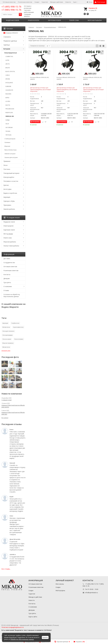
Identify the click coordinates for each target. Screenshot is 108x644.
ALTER (7, 60)
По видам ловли (12, 218)
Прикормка (7, 205)
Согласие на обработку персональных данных (12, 295)
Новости (68, 2)
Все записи (5, 418)
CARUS (8, 75)
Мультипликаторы (11, 150)
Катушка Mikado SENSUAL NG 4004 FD (92, 78)
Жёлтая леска (6, 327)
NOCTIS (8, 105)
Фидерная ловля (12, 20)
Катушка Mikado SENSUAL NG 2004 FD (39, 78)
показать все (6, 351)
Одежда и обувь (9, 201)
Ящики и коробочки (10, 193)
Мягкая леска (6, 347)
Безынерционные (11, 53)
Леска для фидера (7, 335)
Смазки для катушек (11, 157)
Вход (90, 2)
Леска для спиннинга (8, 331)
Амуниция (7, 197)
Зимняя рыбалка (9, 209)
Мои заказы (60, 584)
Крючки (6, 185)
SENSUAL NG (10, 116)
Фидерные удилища (10, 41)
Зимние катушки (10, 154)
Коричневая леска (18, 327)
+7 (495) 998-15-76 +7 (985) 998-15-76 (11, 8)
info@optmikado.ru (92, 593)
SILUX (7, 124)
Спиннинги (7, 37)
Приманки (7, 161)
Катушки (7, 49)
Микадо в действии (57, 2)
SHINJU (8, 120)
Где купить (7, 282)
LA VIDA (8, 101)
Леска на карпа (7, 339)
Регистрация (100, 2)
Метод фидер (8, 234)
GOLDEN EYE (9, 90)
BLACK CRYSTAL (10, 71)
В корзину (35, 122)
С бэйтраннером (10, 139)
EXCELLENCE (9, 83)
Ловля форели (33, 20)
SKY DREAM (9, 127)
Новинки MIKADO (11, 33)
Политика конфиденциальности (13, 627)
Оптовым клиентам (9, 2)
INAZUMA (8, 94)
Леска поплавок (19, 339)
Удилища (7, 45)
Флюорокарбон (9, 177)
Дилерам (7, 278)
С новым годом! (7, 400)
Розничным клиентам (25, 2)
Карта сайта (33, 617)
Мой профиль (60, 590)
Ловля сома (74, 20)
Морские (7, 146)
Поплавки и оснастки (11, 181)
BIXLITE (8, 68)
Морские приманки (8, 343)
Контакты (7, 274)
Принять (45, 638)
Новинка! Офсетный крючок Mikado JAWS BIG (13, 413)
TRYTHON (8, 135)
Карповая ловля (54, 20)
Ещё (75, 2)
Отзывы (6, 290)
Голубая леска (15, 323)
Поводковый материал (11, 173)
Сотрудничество (9, 263)
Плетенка (7, 169)
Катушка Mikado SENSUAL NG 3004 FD (66, 78)
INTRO (7, 98)
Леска (5, 165)
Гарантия (45, 2)
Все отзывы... (6, 569)
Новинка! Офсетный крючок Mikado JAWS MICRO (13, 406)
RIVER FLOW (9, 113)
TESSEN (8, 131)
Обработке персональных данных (22, 639)
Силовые (7, 142)
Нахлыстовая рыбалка (11, 246)
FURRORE (8, 86)
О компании (8, 286)
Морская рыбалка (95, 20)
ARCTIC (8, 64)
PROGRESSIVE (10, 109)
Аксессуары (7, 189)
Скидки (37, 2)
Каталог (8, 29)
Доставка (7, 259)
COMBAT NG (9, 56)
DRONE (8, 79)
